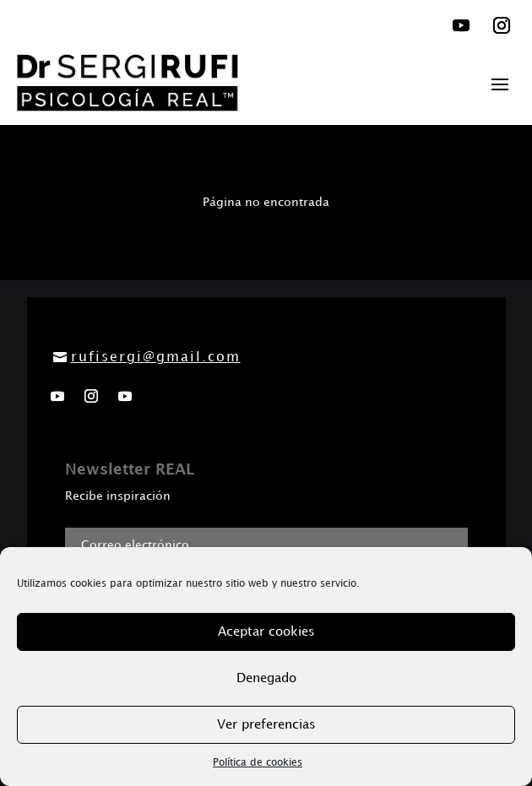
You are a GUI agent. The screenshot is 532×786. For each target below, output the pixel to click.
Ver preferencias (266, 725)
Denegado (266, 679)
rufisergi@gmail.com (156, 358)
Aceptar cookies (266, 632)
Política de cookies (258, 763)
